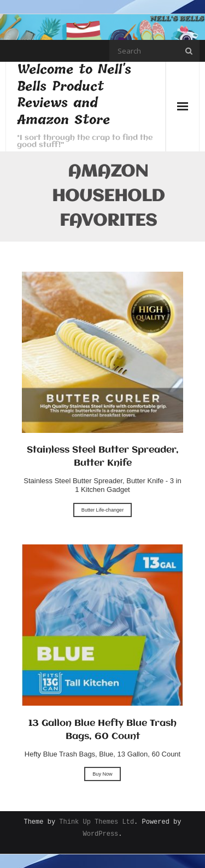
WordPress (100, 834)
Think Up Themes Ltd (96, 822)
